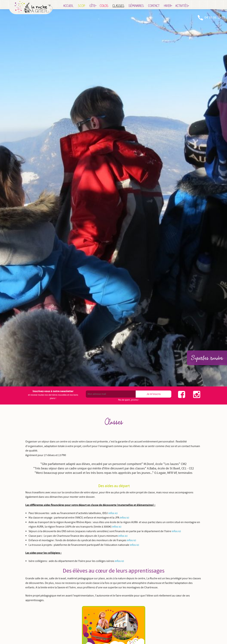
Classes (134, 6)
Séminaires (152, 6)
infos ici (113, 513)
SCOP (97, 6)
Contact (169, 6)
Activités (197, 6)
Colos (119, 6)
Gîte (108, 6)
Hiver (183, 6)
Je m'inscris (154, 394)
